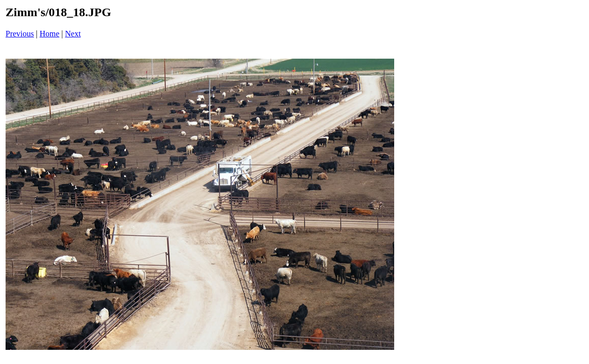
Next (73, 34)
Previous (20, 34)
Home (49, 34)
